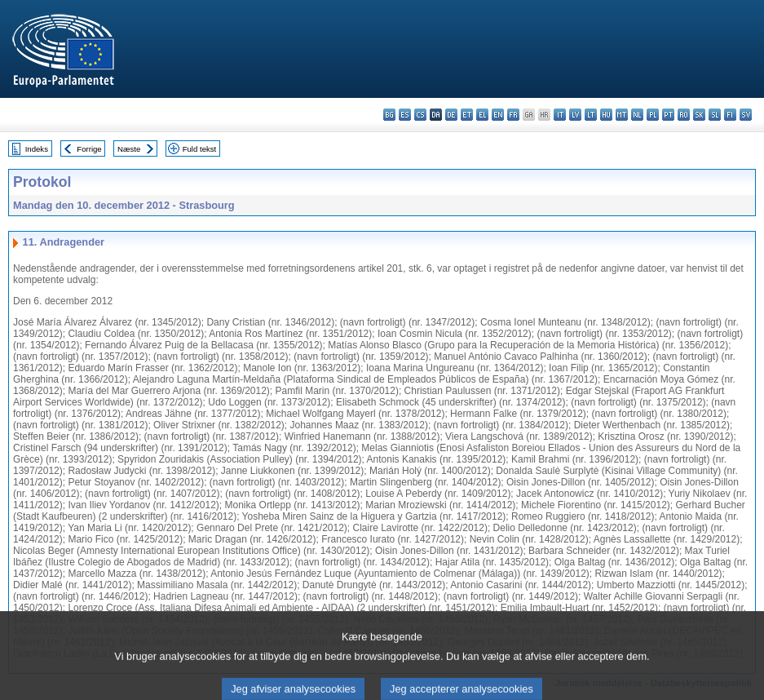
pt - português (668, 115)
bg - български (389, 115)
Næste (129, 149)
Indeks (37, 149)
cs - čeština (420, 115)
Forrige (89, 149)
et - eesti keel (467, 115)
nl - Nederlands (637, 115)
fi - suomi (730, 115)
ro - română (684, 115)
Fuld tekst (200, 149)
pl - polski (653, 115)
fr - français (513, 115)
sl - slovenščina (715, 115)
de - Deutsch (451, 115)
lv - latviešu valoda (575, 115)
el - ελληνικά (482, 115)
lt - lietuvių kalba (591, 115)
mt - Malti (622, 115)
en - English (498, 115)
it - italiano (560, 115)
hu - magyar (606, 115)
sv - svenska (746, 115)
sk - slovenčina (699, 115)
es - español (405, 115)
